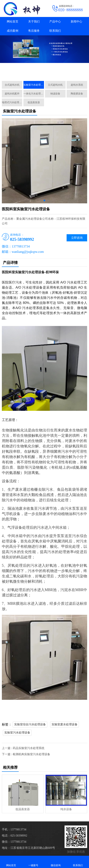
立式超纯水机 (55, 85)
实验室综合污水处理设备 (30, 724)
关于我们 (34, 22)
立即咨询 (77, 238)
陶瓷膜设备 (77, 94)
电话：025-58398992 (15, 836)
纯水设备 (66, 809)
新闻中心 (76, 22)
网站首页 (13, 22)
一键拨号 (33, 862)
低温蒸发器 (34, 102)
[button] (43, 73)
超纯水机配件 (12, 94)
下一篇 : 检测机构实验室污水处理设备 (26, 754)
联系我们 (55, 31)
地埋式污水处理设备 (12, 102)
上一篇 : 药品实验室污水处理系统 (23, 748)
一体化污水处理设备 (34, 94)
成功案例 (13, 31)
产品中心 (55, 22)
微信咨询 (56, 862)
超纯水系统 (77, 85)
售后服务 (34, 31)
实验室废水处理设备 (65, 724)
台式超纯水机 (12, 85)
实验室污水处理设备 (34, 85)
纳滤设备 (55, 94)
